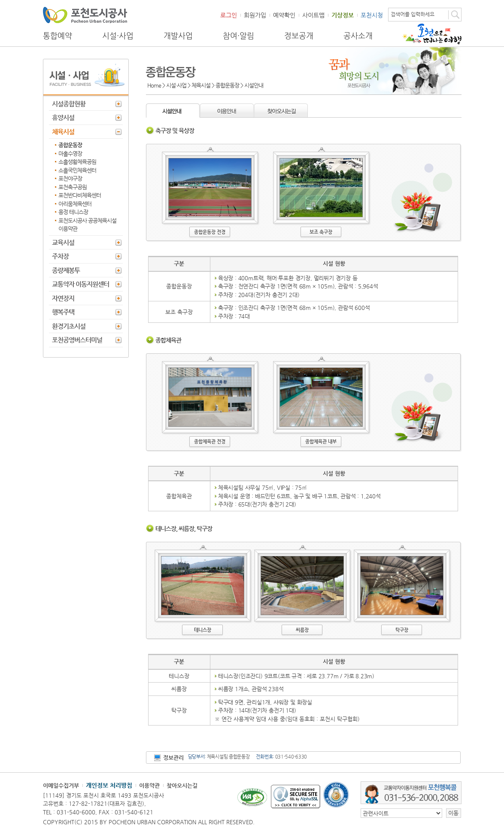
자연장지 (63, 298)
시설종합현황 (69, 104)
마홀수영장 (70, 153)
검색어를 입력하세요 (413, 14)
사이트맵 (313, 15)
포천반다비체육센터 (80, 195)
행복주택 (63, 312)
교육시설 (63, 242)
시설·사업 (118, 36)
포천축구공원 (73, 187)
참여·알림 (238, 36)
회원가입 (255, 15)
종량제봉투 (66, 270)
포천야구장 (70, 178)
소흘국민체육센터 (77, 170)
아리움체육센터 (75, 204)
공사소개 (358, 36)
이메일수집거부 (61, 785)
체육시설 (63, 132)
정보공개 (299, 36)
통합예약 (58, 36)
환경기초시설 (69, 326)
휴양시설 (63, 117)
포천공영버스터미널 (77, 340)
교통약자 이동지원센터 (80, 284)
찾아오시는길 (182, 785)
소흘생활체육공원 (77, 162)
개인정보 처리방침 (109, 785)
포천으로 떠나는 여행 (432, 34)
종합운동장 (70, 145)
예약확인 (284, 15)
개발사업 (178, 36)
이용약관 (149, 785)
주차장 (60, 256)
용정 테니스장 (73, 212)
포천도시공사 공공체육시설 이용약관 (87, 225)
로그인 (229, 15)
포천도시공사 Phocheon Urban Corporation (85, 15)
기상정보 (343, 15)
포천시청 (372, 15)
